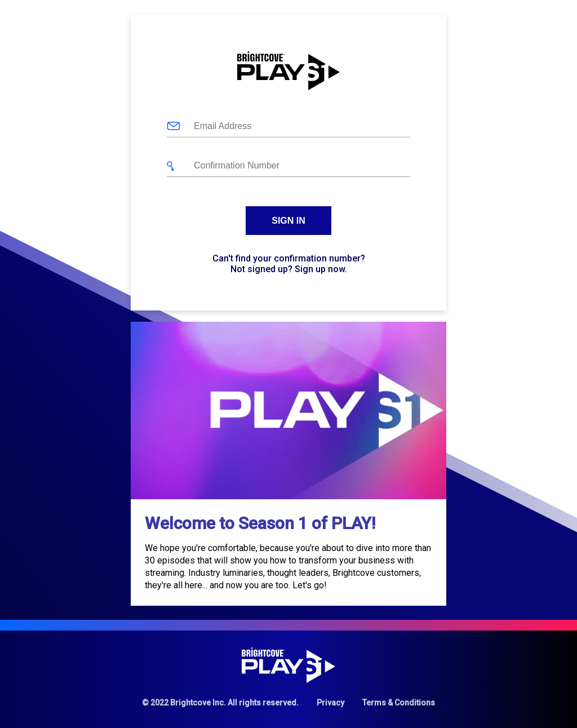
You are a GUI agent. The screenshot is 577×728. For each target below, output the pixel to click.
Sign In (288, 221)
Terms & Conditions (399, 703)
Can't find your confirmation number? (289, 258)
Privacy (330, 703)
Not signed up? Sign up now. (289, 269)
